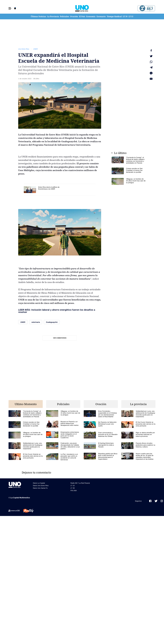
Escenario (101, 16)
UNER (35, 49)
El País (82, 16)
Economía (91, 16)
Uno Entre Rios (24, 49)
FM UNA (74, 491)
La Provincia (53, 16)
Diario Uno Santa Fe (40, 488)
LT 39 (125, 16)
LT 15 (131, 16)
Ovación (74, 16)
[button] (10, 8)
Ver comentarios (60, 338)
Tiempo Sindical (114, 16)
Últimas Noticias (38, 16)
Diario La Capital (39, 483)
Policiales (65, 16)
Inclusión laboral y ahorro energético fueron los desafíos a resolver (57, 311)
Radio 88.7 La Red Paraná (80, 483)
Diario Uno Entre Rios (41, 486)
